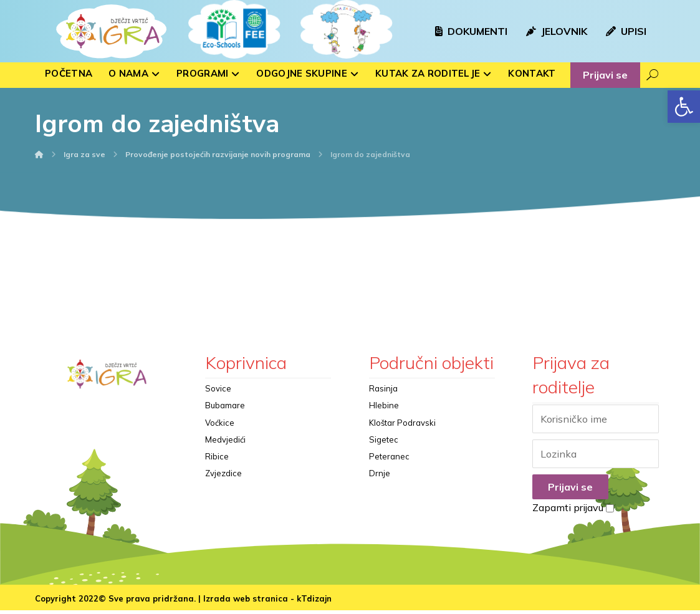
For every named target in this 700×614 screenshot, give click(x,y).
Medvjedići (225, 451)
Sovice (218, 391)
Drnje (380, 491)
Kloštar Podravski (402, 431)
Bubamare (225, 411)
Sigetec (384, 451)
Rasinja (383, 391)
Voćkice (220, 431)
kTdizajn (314, 602)
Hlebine (384, 411)
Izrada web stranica (246, 602)
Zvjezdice (223, 491)
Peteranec (389, 471)
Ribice (217, 471)
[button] (684, 107)
